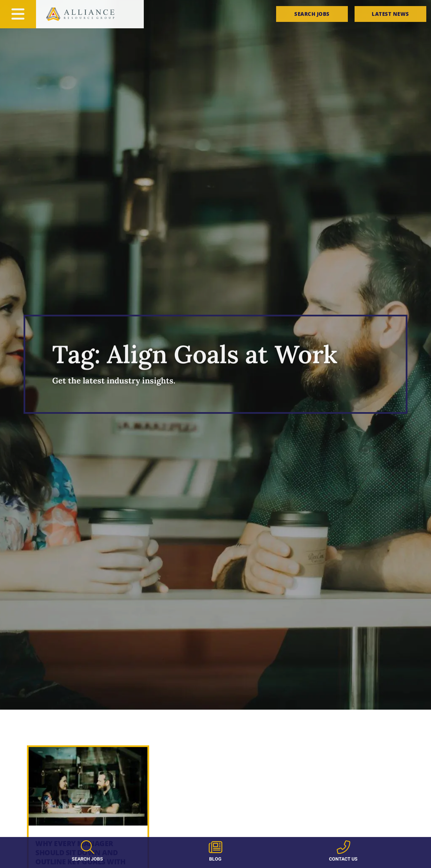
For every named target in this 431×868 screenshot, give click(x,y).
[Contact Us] (343, 847)
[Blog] (215, 847)
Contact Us (343, 859)
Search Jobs (87, 859)
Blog (215, 859)
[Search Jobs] (88, 847)
